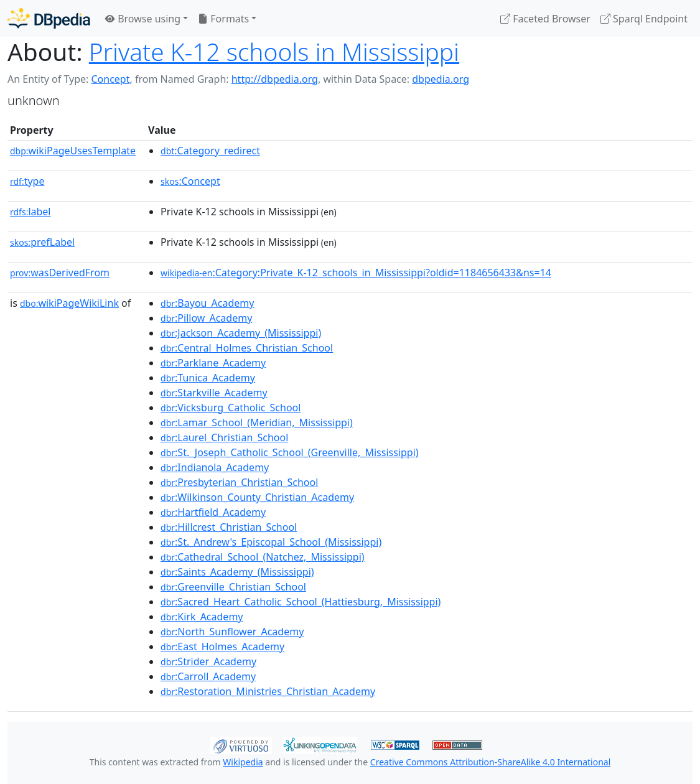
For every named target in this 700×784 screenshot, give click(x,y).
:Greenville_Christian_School (233, 587)
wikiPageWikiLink (69, 303)
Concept (110, 79)
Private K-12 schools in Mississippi (274, 51)
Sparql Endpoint (644, 19)
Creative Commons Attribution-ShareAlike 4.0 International (490, 762)
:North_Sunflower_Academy (232, 632)
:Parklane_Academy (213, 363)
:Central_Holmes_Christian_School (247, 348)
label (30, 212)
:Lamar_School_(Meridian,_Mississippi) (257, 422)
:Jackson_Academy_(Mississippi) (241, 333)
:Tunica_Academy (208, 378)
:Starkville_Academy (214, 393)
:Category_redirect (210, 151)
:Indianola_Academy (215, 467)
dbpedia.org (441, 79)
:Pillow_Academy (206, 318)
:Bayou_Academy (207, 303)
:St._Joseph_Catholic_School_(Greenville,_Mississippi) (290, 452)
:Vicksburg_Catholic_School (231, 408)
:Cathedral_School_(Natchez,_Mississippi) (263, 557)
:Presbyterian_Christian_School (239, 482)
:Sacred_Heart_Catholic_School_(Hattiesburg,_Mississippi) (301, 602)
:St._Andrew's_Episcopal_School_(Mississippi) (271, 542)
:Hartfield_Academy (213, 512)
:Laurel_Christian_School (224, 437)
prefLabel (42, 242)
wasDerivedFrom (60, 273)
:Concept (190, 181)
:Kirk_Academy (202, 617)
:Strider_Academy (208, 661)
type (27, 181)
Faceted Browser (545, 19)
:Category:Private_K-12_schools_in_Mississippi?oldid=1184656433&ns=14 (356, 273)
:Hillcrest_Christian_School (229, 527)
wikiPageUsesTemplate (73, 151)
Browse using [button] (143, 19)
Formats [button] (223, 19)
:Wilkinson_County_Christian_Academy (257, 497)
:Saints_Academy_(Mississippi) (237, 572)
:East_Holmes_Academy (222, 646)
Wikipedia (243, 762)
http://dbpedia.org (275, 79)
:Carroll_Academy (208, 676)
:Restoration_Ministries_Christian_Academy (268, 691)
